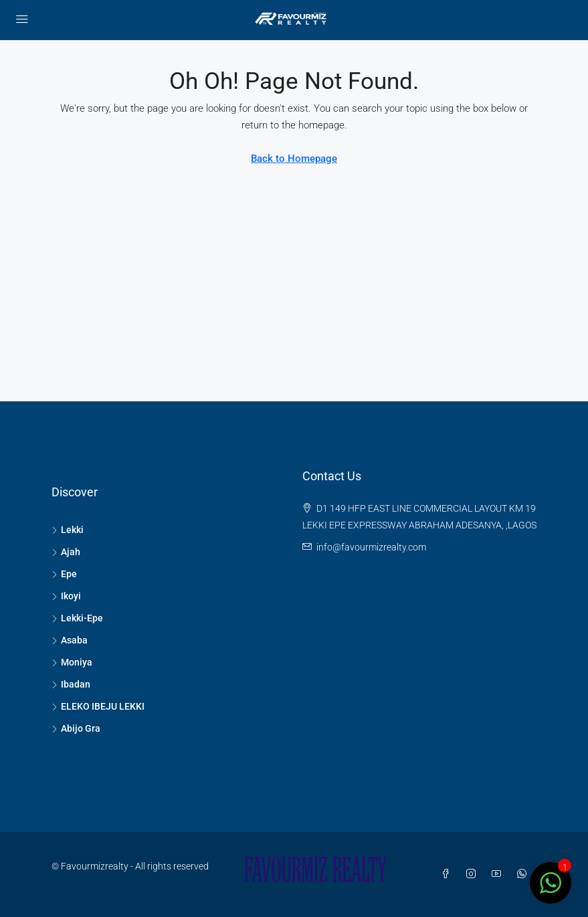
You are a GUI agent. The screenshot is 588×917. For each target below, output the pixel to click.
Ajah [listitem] (66, 552)
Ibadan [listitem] (71, 684)
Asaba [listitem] (70, 640)
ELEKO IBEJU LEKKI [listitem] (98, 706)
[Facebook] (448, 874)
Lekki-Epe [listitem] (77, 618)
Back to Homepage (294, 159)
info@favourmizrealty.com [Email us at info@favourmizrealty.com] (371, 547)
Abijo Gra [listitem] (76, 728)
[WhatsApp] (524, 874)
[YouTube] (499, 874)
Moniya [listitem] (72, 662)
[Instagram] (474, 874)
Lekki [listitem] (68, 530)
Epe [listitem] (64, 574)
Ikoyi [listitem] (66, 596)
